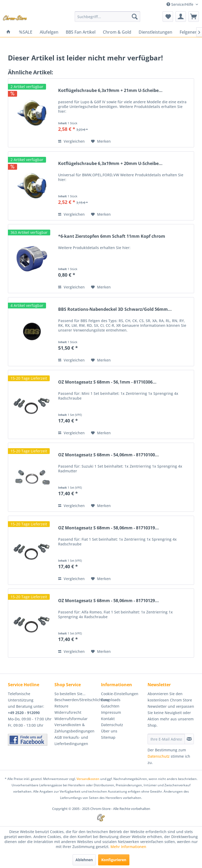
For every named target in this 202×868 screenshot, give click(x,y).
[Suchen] (135, 17)
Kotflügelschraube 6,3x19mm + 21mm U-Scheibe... (110, 91)
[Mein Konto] (181, 17)
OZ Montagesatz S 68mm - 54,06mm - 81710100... (108, 455)
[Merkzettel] (168, 17)
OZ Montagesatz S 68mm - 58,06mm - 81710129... (108, 601)
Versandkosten (88, 779)
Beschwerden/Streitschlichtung (76, 700)
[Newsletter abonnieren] (189, 739)
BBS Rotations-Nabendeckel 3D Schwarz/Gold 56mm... (115, 309)
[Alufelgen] (49, 32)
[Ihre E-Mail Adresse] (166, 739)
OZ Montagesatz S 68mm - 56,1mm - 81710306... (107, 382)
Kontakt (108, 719)
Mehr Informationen (128, 847)
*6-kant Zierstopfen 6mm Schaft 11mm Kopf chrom (112, 236)
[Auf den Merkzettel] (101, 141)
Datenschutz (112, 725)
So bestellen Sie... (70, 694)
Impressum (111, 712)
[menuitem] (108, 17)
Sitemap (108, 737)
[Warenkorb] (194, 17)
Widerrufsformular (71, 719)
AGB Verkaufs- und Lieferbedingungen (71, 740)
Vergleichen (71, 141)
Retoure (61, 706)
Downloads (111, 700)
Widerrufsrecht (68, 712)
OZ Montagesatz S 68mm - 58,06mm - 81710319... (108, 528)
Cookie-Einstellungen (120, 694)
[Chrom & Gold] (117, 32)
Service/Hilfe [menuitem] (180, 4)
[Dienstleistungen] (155, 32)
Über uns (109, 731)
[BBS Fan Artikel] (81, 32)
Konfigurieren (114, 860)
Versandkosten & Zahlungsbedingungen (74, 728)
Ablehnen (84, 860)
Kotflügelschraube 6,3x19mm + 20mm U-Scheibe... (110, 164)
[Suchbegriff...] (108, 17)
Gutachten (110, 706)
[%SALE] (26, 32)
